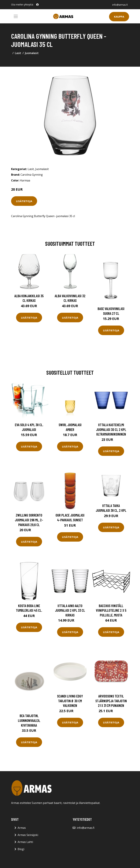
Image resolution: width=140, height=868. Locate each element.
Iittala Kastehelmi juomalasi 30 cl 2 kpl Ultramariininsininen (111, 429)
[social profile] (37, 5)
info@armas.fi (120, 5)
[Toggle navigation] (16, 16)
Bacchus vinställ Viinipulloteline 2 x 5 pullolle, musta (111, 610)
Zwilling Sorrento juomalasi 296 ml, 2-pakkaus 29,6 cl (29, 520)
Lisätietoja (24, 201)
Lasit (18, 53)
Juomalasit (32, 53)
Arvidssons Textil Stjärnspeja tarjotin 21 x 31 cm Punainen (111, 701)
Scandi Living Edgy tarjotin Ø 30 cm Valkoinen (70, 701)
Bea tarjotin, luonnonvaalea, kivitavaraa (29, 720)
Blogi (21, 849)
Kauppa (119, 17)
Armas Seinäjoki (28, 835)
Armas (22, 828)
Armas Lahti (25, 842)
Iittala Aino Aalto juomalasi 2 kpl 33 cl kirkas (70, 610)
